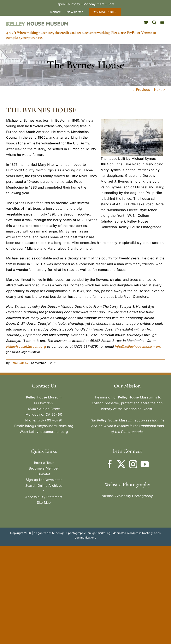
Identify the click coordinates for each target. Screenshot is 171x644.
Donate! (44, 474)
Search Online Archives (44, 485)
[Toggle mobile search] (154, 22)
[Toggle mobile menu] (163, 22)
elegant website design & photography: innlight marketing (72, 533)
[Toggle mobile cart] (146, 22)
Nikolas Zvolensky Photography (127, 496)
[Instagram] (133, 464)
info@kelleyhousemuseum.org (49, 426)
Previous (143, 90)
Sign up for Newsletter (44, 480)
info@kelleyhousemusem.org (138, 346)
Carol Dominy (19, 363)
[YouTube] (145, 464)
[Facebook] (110, 464)
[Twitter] (121, 464)
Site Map (44, 502)
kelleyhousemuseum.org (48, 432)
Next (158, 90)
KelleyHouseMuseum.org (26, 346)
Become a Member (44, 468)
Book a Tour (44, 463)
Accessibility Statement (44, 497)
